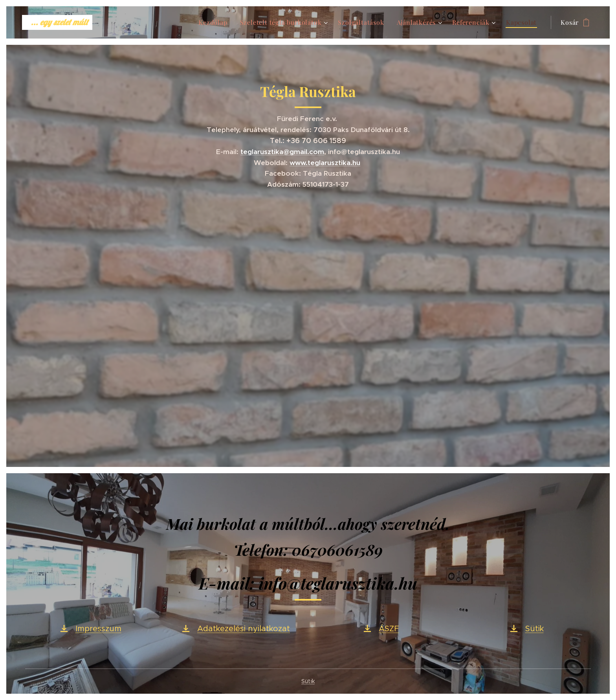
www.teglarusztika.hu (325, 163)
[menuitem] (215, 22)
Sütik (308, 681)
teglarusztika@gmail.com (282, 152)
